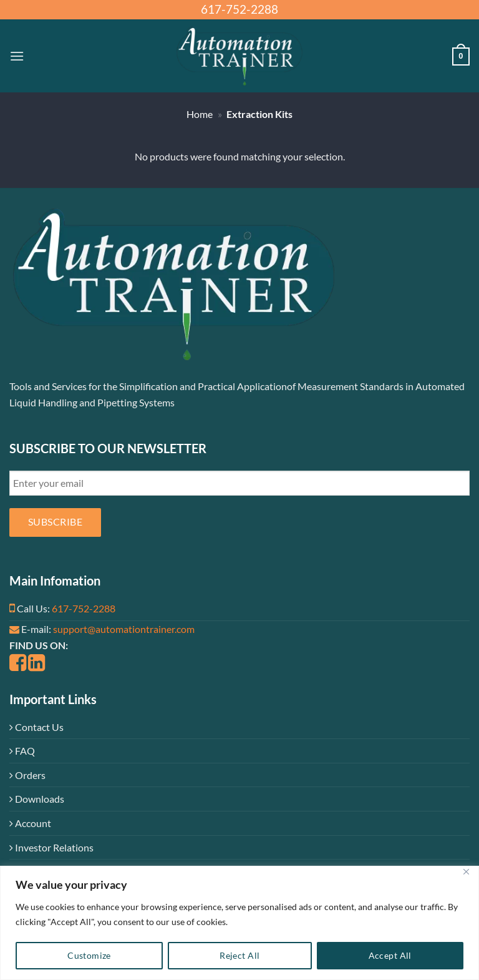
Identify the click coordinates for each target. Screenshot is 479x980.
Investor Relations (51, 847)
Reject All (239, 955)
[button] (17, 56)
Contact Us (36, 727)
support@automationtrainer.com (124, 629)
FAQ (22, 751)
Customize (89, 955)
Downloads (37, 799)
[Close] (466, 872)
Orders (27, 775)
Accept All (390, 955)
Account (30, 823)
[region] (239, 923)
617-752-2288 (84, 608)
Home (200, 114)
